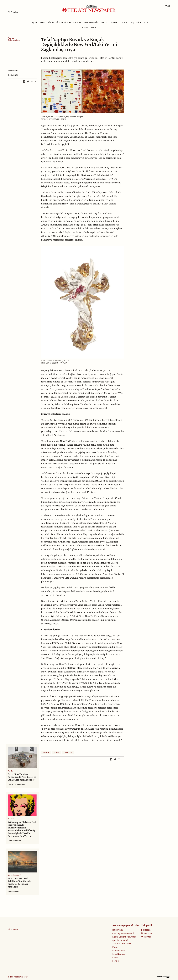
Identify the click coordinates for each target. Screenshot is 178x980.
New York (68, 753)
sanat (57, 753)
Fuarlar (11, 38)
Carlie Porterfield (14, 841)
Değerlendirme (14, 40)
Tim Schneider (13, 891)
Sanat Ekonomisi (14, 819)
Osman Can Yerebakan (16, 784)
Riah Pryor (13, 71)
